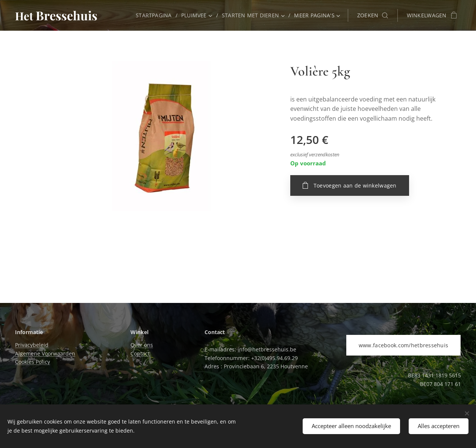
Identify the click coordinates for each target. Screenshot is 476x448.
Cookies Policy (33, 362)
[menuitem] (155, 15)
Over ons (142, 345)
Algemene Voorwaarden (45, 353)
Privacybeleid (32, 345)
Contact (140, 353)
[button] (373, 15)
